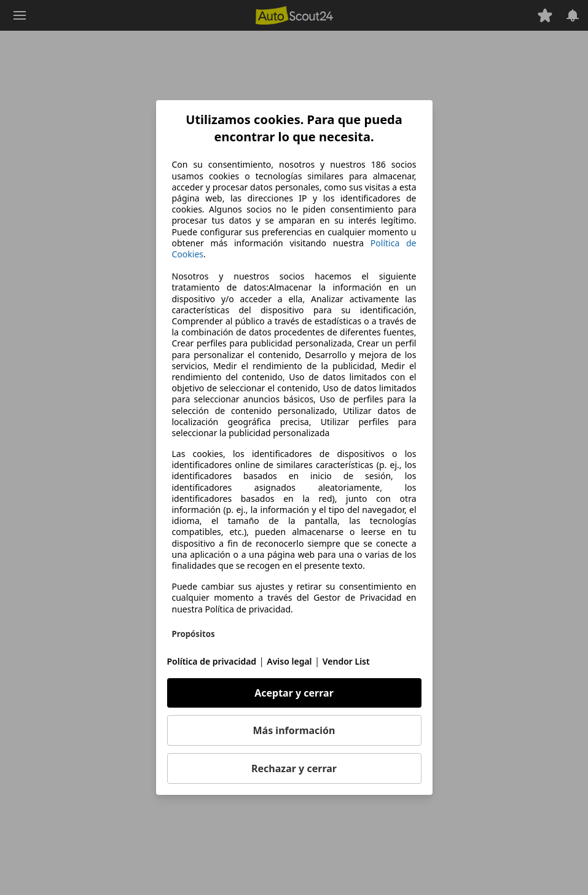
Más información (294, 730)
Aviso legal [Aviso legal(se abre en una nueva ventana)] (289, 661)
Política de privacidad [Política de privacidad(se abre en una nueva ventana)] (212, 661)
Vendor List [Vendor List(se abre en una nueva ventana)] (346, 661)
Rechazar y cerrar (294, 768)
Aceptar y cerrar (294, 693)
